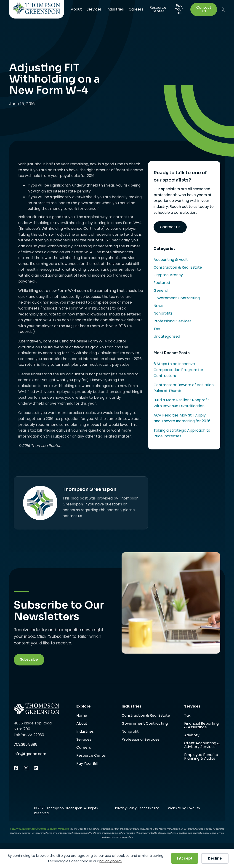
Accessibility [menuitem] (149, 808)
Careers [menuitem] (136, 9)
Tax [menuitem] (187, 716)
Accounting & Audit (171, 260)
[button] (223, 9)
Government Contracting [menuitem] (145, 724)
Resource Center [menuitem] (158, 9)
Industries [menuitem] (115, 9)
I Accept (185, 858)
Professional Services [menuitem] (141, 740)
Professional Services (173, 321)
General (161, 290)
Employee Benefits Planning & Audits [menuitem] (201, 757)
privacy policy (111, 861)
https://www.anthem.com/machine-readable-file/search (39, 829)
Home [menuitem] (82, 716)
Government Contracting (177, 298)
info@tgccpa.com (30, 754)
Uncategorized (167, 336)
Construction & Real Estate (178, 267)
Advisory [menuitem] (192, 736)
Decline (215, 858)
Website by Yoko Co (184, 808)
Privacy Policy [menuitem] (126, 808)
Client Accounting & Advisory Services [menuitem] (202, 745)
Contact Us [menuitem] (204, 9)
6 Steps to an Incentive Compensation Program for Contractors (178, 370)
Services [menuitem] (94, 9)
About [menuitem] (76, 9)
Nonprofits (163, 313)
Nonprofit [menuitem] (130, 732)
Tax (157, 329)
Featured (162, 283)
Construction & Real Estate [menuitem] (146, 716)
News (158, 306)
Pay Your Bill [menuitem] (179, 9)
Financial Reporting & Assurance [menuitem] (201, 726)
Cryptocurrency (168, 275)
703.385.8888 (26, 744)
